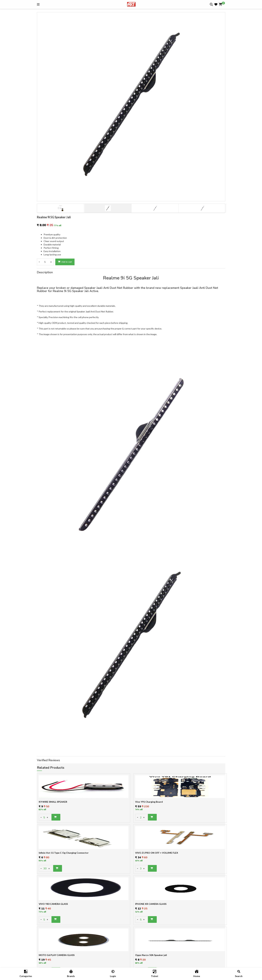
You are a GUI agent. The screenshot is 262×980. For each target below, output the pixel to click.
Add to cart (65, 262)
